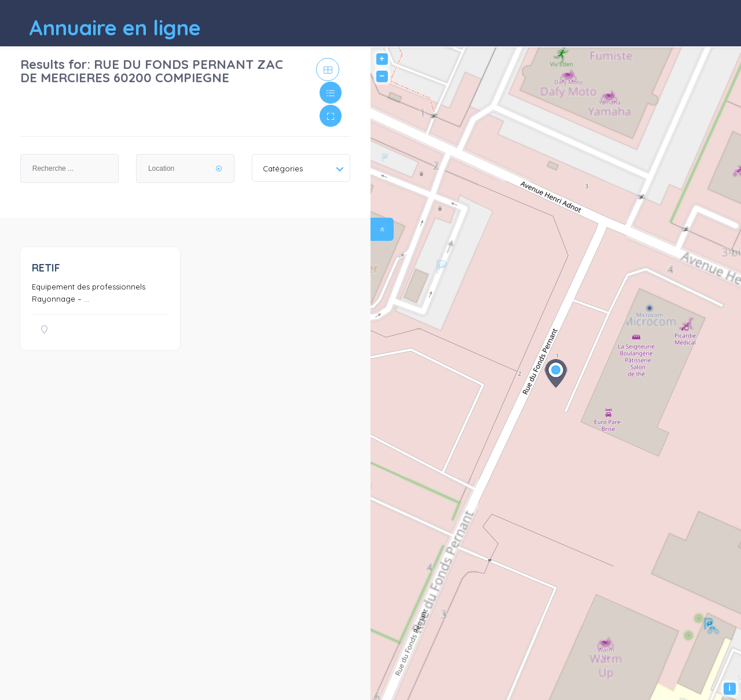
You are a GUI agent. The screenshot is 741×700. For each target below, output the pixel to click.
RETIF (46, 268)
